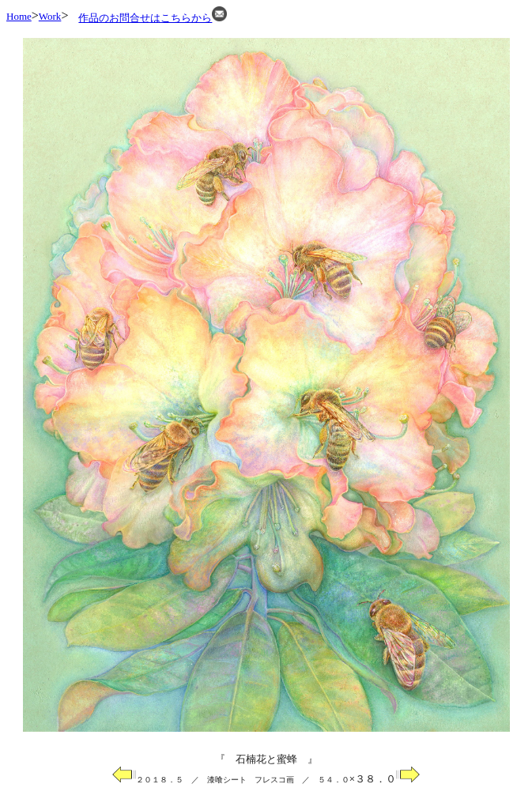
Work (50, 16)
